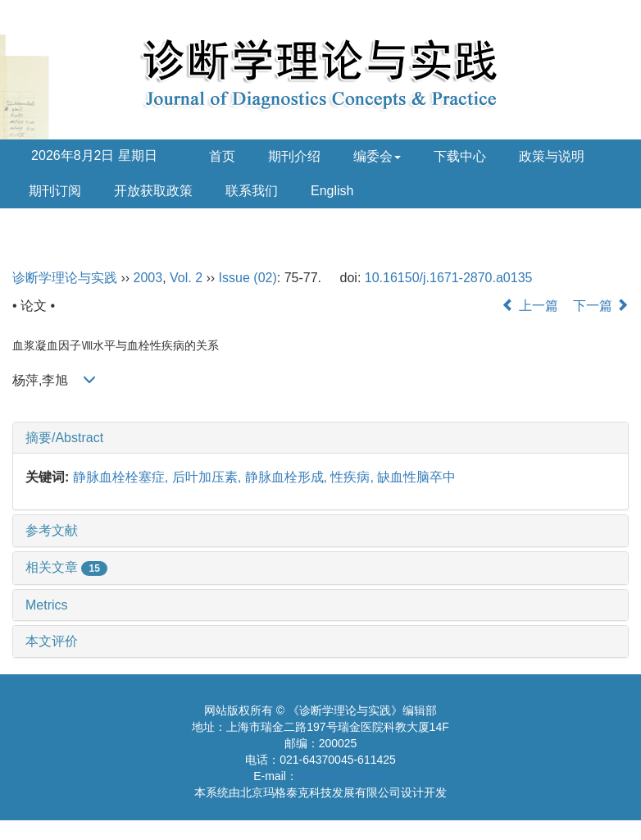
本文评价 (52, 641)
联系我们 (252, 191)
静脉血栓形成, (288, 477)
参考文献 (52, 530)
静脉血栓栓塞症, (123, 477)
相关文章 (66, 567)
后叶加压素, (209, 477)
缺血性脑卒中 (416, 477)
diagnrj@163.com (343, 776)
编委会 (377, 156)
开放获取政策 (153, 191)
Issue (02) (248, 278)
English (332, 191)
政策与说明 (552, 156)
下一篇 (601, 306)
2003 (148, 278)
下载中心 (460, 156)
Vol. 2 (186, 278)
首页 (222, 156)
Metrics (47, 605)
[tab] (320, 438)
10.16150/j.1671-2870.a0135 (449, 278)
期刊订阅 (55, 191)
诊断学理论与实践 (65, 278)
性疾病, (354, 477)
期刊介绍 (294, 156)
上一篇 (530, 306)
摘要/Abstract (64, 438)
